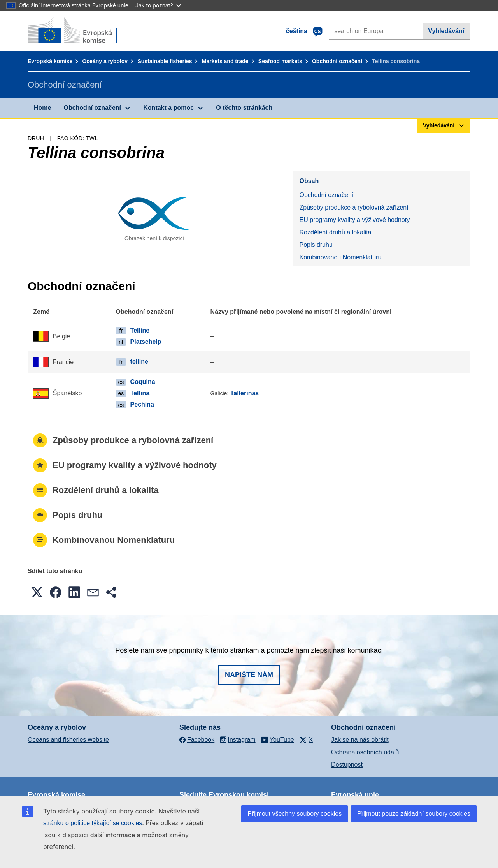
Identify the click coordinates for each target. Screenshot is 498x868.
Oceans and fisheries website (68, 740)
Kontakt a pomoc (168, 108)
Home (42, 108)
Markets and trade (225, 61)
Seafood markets (280, 61)
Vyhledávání (446, 31)
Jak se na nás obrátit (360, 740)
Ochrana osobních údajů (365, 752)
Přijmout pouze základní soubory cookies (414, 814)
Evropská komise (50, 61)
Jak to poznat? (158, 5)
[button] (37, 592)
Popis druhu (316, 245)
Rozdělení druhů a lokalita (335, 232)
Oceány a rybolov (105, 61)
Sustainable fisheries (165, 61)
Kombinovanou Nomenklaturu (340, 257)
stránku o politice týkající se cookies (93, 823)
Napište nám (249, 675)
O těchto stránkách (244, 108)
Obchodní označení (337, 61)
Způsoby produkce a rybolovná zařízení (354, 207)
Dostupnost (347, 765)
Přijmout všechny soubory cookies (295, 814)
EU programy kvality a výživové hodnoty (354, 220)
